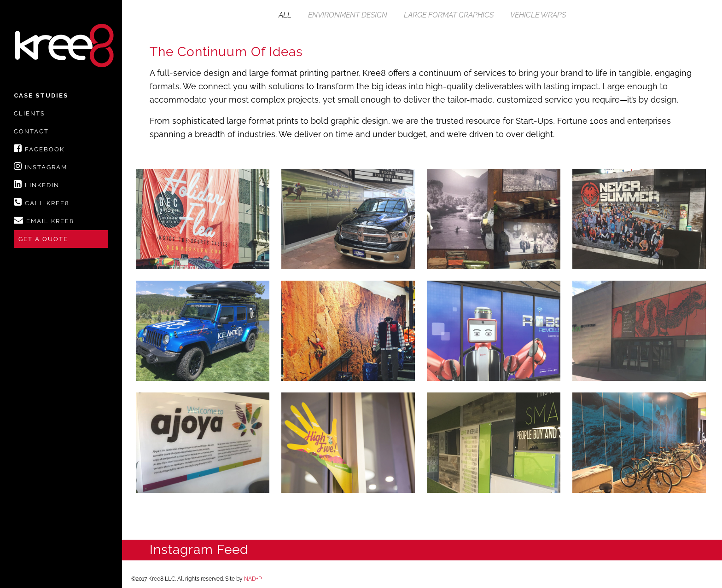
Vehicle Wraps (538, 15)
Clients (29, 113)
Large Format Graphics (449, 15)
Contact (31, 131)
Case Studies (41, 95)
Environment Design (348, 15)
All (285, 15)
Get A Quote (43, 239)
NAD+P (253, 579)
